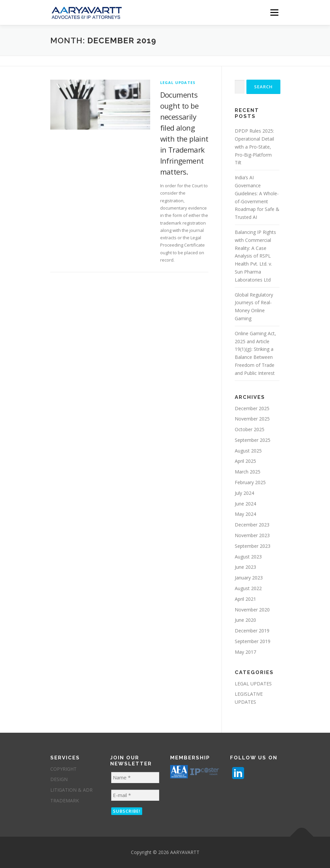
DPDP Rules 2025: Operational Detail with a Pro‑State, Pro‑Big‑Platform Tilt (254, 147)
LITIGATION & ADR (71, 790)
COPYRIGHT (63, 769)
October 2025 (250, 429)
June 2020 (245, 620)
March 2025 (248, 472)
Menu (274, 12)
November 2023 (252, 535)
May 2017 (245, 652)
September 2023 (253, 546)
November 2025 (252, 419)
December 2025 (252, 408)
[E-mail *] (135, 795)
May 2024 (245, 514)
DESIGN (59, 779)
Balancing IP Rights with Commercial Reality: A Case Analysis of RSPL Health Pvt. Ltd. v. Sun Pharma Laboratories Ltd (255, 256)
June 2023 (245, 567)
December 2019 (252, 631)
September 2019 (253, 641)
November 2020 (252, 610)
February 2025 (250, 482)
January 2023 (249, 578)
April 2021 (245, 599)
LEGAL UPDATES (178, 82)
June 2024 (245, 504)
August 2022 (248, 588)
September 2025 (253, 440)
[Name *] (135, 778)
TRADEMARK (65, 801)
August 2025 (248, 451)
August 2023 (248, 557)
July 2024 (244, 493)
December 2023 (252, 525)
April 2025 (245, 461)
